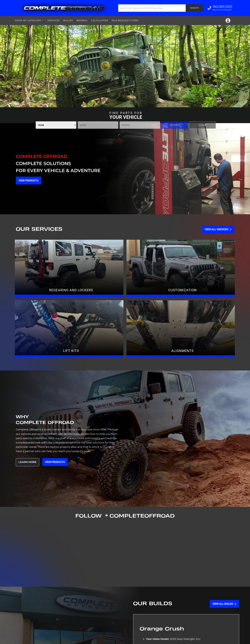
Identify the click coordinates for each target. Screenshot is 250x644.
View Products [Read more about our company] (55, 462)
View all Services (218, 229)
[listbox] (56, 125)
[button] (161, 8)
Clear (202, 125)
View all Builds (224, 604)
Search (175, 125)
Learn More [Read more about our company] (28, 462)
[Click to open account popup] (228, 21)
